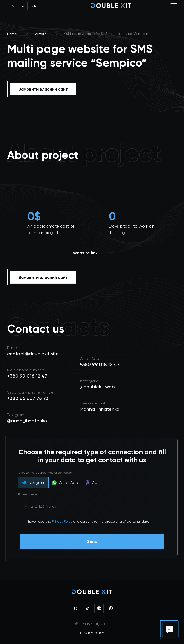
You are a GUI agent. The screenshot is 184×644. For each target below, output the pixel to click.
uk (34, 6)
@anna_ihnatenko (99, 409)
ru (23, 6)
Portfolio (40, 34)
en (12, 6)
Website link (85, 253)
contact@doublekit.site (33, 354)
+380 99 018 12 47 (100, 364)
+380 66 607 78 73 (28, 398)
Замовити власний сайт (43, 89)
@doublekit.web (97, 387)
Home (12, 34)
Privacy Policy (62, 521)
